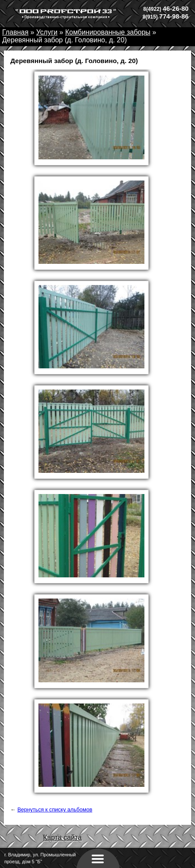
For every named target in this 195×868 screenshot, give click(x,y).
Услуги (47, 32)
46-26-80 (166, 9)
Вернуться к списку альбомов (55, 810)
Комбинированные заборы (108, 32)
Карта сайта (62, 838)
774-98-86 (166, 16)
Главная (15, 32)
